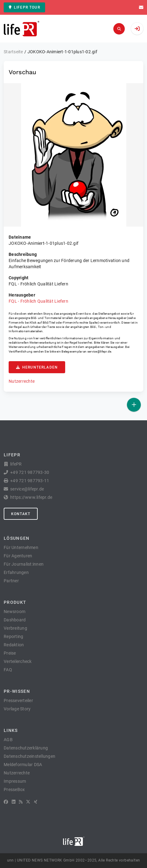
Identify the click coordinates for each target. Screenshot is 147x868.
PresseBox (14, 789)
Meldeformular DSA (23, 765)
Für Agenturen (18, 556)
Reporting (13, 636)
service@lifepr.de (99, 351)
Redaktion (14, 645)
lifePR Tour (24, 7)
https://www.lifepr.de (31, 497)
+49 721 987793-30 (30, 472)
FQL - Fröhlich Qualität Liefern (38, 301)
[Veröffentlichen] (134, 405)
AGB (8, 740)
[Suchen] (119, 29)
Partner (11, 581)
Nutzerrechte (22, 381)
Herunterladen (37, 367)
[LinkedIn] (14, 802)
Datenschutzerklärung (26, 748)
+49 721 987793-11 (30, 481)
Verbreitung (15, 628)
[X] (28, 802)
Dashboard (15, 620)
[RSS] (21, 802)
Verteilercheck (18, 661)
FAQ (8, 670)
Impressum (15, 781)
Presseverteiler (18, 700)
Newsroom (15, 612)
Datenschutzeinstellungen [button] (29, 756)
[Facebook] (6, 802)
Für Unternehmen (21, 547)
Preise (10, 653)
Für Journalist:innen (24, 564)
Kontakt (21, 514)
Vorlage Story (17, 709)
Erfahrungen (16, 572)
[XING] (36, 802)
